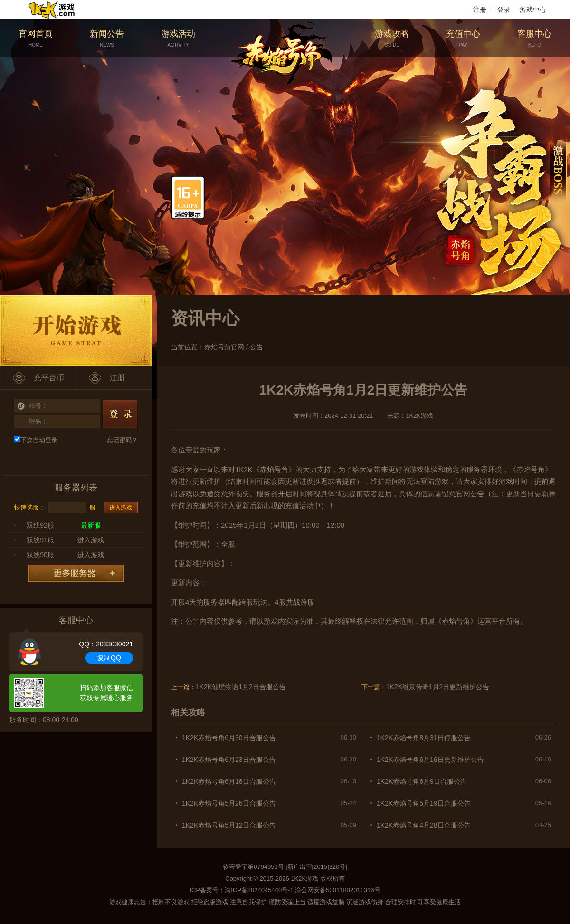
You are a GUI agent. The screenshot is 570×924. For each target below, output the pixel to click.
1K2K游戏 (304, 879)
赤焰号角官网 (224, 347)
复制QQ (109, 658)
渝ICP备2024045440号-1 (259, 890)
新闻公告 (107, 39)
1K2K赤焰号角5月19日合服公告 (424, 803)
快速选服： (30, 507)
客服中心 (534, 39)
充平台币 (49, 378)
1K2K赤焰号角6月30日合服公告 (229, 738)
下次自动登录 (36, 440)
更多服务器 (76, 573)
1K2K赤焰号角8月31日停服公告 (424, 738)
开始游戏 (76, 330)
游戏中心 (533, 10)
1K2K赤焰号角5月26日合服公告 (229, 803)
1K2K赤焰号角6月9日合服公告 (422, 781)
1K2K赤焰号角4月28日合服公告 (424, 825)
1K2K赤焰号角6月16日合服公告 (229, 781)
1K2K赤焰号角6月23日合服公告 (229, 760)
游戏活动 (178, 39)
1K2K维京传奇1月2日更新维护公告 (438, 687)
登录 (503, 10)
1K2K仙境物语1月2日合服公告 (241, 687)
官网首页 (36, 39)
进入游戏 (121, 508)
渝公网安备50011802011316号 (337, 890)
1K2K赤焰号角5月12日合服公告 (229, 825)
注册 (480, 10)
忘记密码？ (122, 440)
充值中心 (463, 39)
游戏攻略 (392, 39)
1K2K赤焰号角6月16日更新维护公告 (430, 760)
